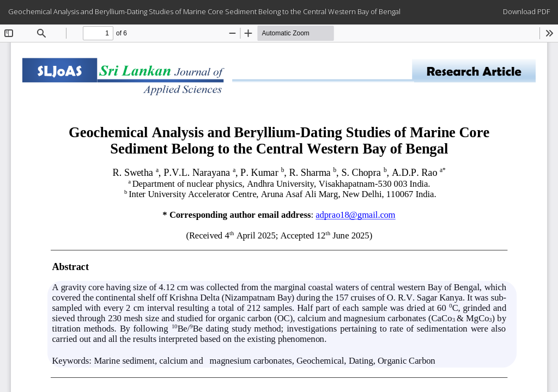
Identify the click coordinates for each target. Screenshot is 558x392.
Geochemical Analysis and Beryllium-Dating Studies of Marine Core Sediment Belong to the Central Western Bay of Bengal (204, 11)
